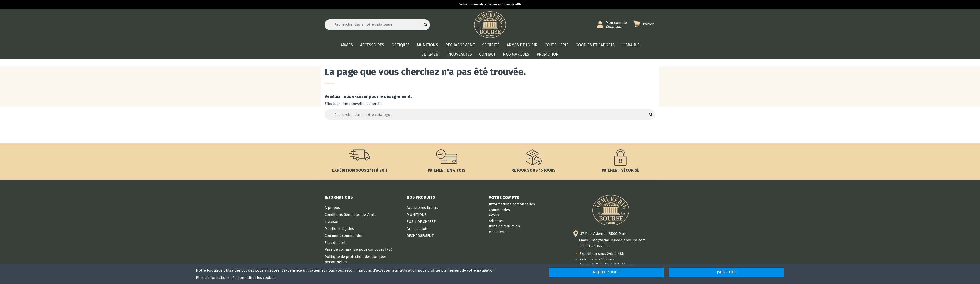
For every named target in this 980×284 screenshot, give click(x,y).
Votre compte (504, 197)
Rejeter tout (606, 272)
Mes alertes (499, 232)
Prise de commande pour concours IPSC (359, 249)
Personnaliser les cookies (254, 278)
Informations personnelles (512, 204)
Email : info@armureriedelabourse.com (612, 240)
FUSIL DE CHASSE (421, 222)
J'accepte (726, 272)
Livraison (332, 222)
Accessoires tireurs (422, 208)
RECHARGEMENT (420, 236)
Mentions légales (339, 229)
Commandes (499, 210)
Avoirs (494, 215)
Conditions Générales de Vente (351, 215)
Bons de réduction (504, 226)
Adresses (496, 221)
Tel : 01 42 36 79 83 (594, 246)
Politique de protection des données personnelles (356, 259)
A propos (332, 208)
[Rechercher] (377, 25)
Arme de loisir (418, 229)
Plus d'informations (213, 278)
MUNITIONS (417, 215)
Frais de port (335, 243)
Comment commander (344, 236)
